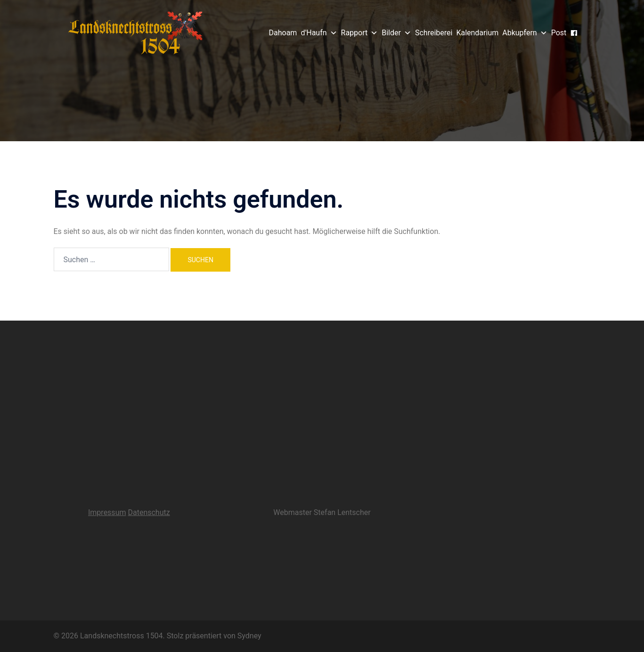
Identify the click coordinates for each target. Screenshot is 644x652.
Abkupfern (525, 33)
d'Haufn (319, 33)
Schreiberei (434, 33)
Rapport (360, 33)
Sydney (249, 636)
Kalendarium (477, 33)
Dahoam (283, 33)
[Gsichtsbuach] (574, 33)
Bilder (396, 33)
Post (559, 33)
